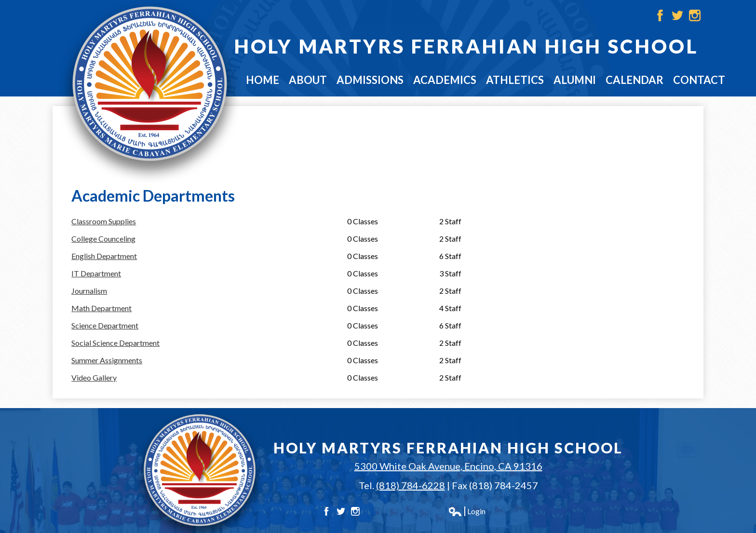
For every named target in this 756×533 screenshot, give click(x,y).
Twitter (677, 15)
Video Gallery (94, 377)
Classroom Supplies (104, 221)
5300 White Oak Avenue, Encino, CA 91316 (448, 466)
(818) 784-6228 (411, 485)
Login (467, 511)
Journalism (89, 291)
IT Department (96, 273)
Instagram (695, 15)
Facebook (660, 15)
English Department (104, 256)
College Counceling (103, 239)
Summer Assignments (107, 360)
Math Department (101, 308)
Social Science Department (115, 343)
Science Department (105, 325)
